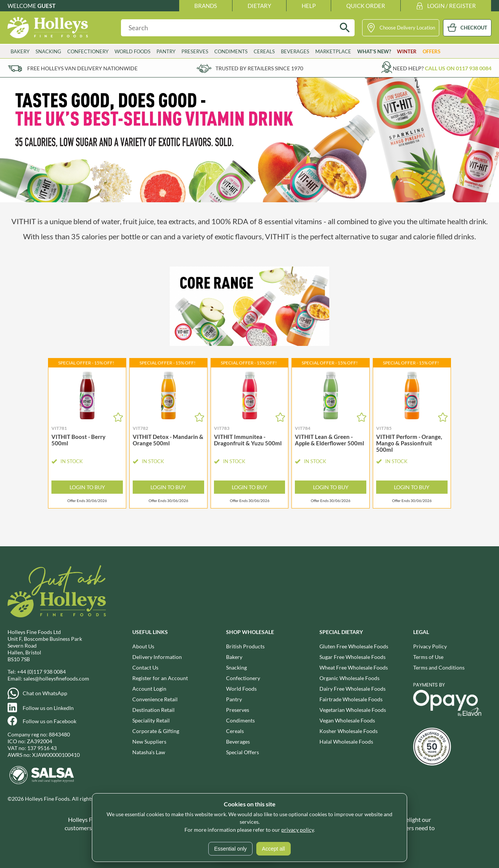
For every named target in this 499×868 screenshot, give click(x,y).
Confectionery (88, 51)
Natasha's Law (149, 752)
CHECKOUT (474, 28)
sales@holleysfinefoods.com (56, 678)
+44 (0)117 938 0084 (41, 672)
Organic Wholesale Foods (349, 678)
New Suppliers (149, 742)
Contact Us (145, 667)
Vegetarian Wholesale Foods (353, 710)
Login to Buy (87, 487)
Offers (432, 51)
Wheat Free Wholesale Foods (354, 667)
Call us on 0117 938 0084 (458, 68)
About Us (143, 646)
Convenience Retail (155, 699)
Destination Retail (153, 710)
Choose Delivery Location (407, 28)
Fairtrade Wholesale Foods (351, 699)
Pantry (166, 51)
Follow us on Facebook (50, 721)
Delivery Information (157, 657)
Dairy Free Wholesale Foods (353, 689)
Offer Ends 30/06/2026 (87, 501)
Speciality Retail (151, 720)
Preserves (195, 51)
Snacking (48, 51)
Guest (46, 6)
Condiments (231, 51)
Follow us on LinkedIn (48, 708)
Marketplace (333, 51)
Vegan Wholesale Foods (347, 720)
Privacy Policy (430, 646)
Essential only (230, 849)
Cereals (264, 51)
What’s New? (374, 51)
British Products (245, 646)
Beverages (295, 51)
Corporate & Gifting (156, 731)
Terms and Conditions (439, 667)
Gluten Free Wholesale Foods (354, 646)
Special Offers (243, 752)
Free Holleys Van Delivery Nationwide (82, 68)
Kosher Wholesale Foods (349, 731)
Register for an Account (160, 678)
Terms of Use (428, 657)
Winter (407, 51)
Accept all (274, 849)
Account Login (149, 689)
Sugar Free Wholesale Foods (353, 657)
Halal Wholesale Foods (346, 742)
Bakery (20, 51)
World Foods (132, 51)
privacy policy (298, 830)
